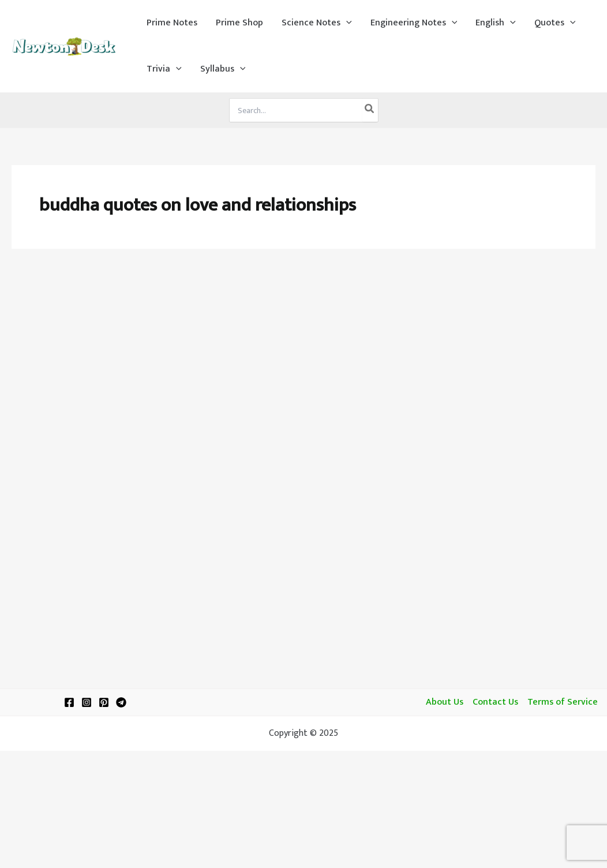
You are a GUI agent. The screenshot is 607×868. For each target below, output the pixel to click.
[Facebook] (69, 702)
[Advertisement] (303, 347)
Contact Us (495, 702)
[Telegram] (121, 702)
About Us (445, 702)
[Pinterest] (104, 702)
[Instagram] (87, 702)
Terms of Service (563, 702)
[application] (346, 23)
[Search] (370, 110)
